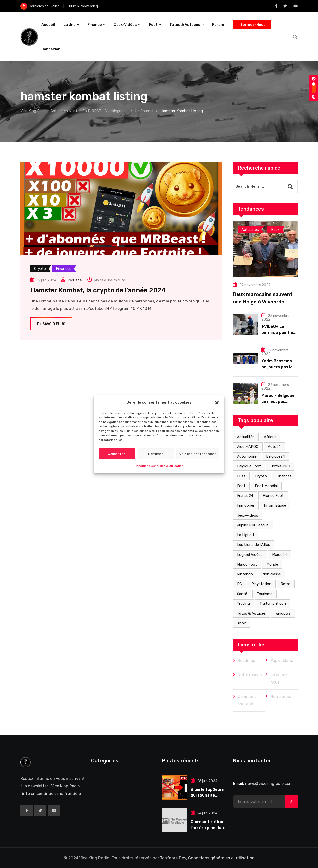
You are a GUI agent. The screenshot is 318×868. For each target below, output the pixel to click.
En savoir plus (51, 324)
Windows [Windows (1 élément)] (283, 613)
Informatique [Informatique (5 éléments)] (275, 505)
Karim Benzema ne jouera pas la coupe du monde (278, 367)
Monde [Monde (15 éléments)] (272, 564)
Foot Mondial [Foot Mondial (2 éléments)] (266, 486)
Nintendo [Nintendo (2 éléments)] (245, 574)
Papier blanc (282, 660)
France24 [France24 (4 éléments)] (245, 496)
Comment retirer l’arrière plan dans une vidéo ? (208, 828)
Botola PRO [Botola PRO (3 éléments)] (280, 466)
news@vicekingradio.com (269, 783)
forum (218, 25)
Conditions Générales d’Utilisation (159, 466)
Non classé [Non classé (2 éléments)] (272, 574)
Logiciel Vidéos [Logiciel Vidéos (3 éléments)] (250, 555)
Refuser (156, 454)
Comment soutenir (247, 700)
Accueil (48, 25)
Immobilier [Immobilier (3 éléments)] (246, 505)
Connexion (51, 49)
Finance (95, 25)
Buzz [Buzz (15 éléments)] (241, 476)
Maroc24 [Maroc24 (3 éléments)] (279, 555)
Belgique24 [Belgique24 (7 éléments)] (276, 456)
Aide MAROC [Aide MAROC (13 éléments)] (248, 447)
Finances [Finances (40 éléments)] (284, 476)
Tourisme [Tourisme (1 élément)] (264, 594)
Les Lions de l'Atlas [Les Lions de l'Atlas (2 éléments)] (254, 545)
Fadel (78, 280)
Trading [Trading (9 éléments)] (243, 604)
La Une (69, 25)
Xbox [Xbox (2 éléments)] (241, 623)
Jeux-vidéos (125, 25)
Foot (153, 25)
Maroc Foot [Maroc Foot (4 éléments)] (247, 564)
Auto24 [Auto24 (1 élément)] (274, 447)
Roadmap (246, 660)
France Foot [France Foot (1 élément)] (273, 496)
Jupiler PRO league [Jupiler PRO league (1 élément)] (253, 525)
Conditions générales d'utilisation (221, 858)
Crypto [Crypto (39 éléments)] (261, 476)
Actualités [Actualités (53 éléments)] (246, 437)
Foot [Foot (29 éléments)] (241, 486)
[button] (217, 402)
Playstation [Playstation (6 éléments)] (261, 584)
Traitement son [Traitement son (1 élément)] (273, 604)
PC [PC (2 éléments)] (239, 584)
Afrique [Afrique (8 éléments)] (270, 437)
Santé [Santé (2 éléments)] (242, 594)
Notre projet (282, 697)
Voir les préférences (198, 454)
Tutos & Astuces (185, 25)
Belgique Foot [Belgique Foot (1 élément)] (249, 466)
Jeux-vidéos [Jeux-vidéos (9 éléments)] (248, 515)
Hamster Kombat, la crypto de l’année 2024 (98, 290)
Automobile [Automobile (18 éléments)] (247, 456)
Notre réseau (250, 675)
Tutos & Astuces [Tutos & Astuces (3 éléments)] (251, 613)
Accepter (117, 454)
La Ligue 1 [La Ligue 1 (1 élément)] (245, 535)
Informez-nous (280, 678)
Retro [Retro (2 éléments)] (286, 584)
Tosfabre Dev (173, 858)
